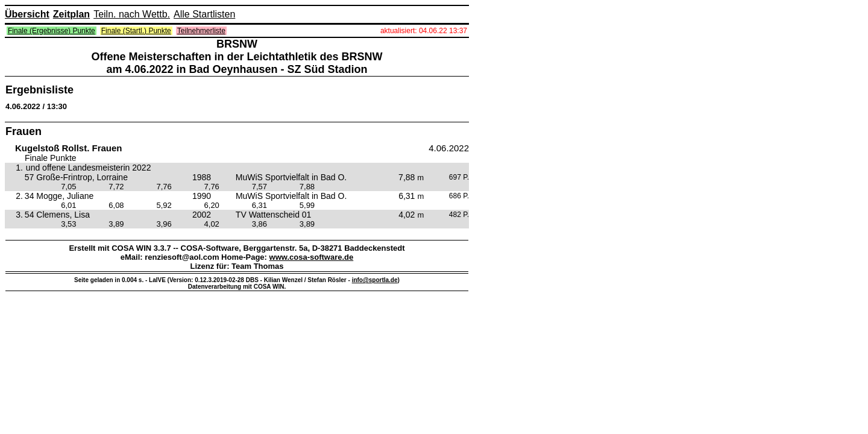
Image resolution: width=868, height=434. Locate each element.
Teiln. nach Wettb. (132, 14)
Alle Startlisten (204, 14)
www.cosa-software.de (312, 257)
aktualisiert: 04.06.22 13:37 (424, 31)
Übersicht (27, 14)
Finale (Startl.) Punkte (136, 31)
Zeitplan (71, 14)
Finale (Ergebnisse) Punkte (52, 31)
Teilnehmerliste (201, 31)
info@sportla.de (375, 280)
